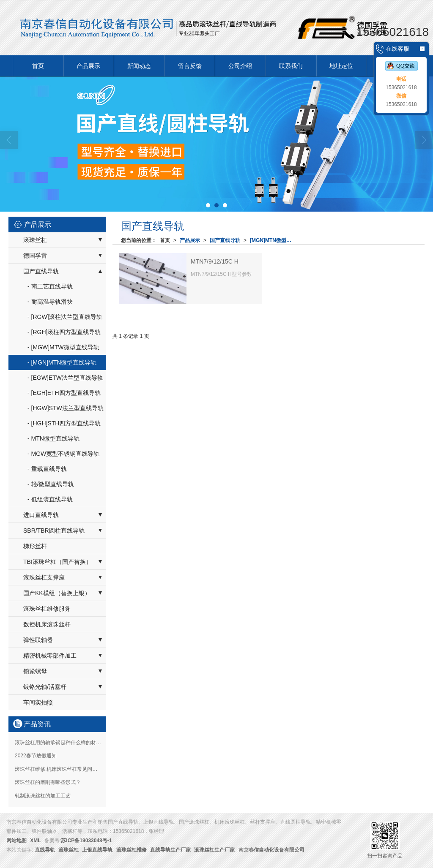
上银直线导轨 (97, 850)
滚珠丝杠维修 (132, 850)
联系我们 (291, 66)
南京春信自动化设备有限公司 (271, 850)
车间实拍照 (38, 702)
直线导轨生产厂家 (170, 850)
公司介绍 (240, 66)
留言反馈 (190, 66)
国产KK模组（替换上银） (57, 593)
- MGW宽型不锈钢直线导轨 (63, 454)
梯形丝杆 (35, 546)
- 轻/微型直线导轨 (51, 484)
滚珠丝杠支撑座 (44, 577)
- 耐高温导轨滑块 (50, 302)
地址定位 (341, 66)
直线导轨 (45, 850)
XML (35, 841)
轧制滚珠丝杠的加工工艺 (43, 796)
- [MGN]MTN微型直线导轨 (62, 362)
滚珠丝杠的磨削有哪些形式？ (48, 782)
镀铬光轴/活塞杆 (45, 687)
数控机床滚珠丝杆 (47, 624)
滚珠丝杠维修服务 (47, 609)
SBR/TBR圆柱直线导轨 (54, 531)
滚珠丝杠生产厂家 (214, 850)
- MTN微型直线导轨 (53, 438)
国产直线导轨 (225, 240)
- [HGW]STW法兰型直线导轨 (66, 408)
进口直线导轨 (41, 515)
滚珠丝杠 (35, 240)
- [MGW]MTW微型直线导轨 (63, 347)
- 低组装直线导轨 (50, 499)
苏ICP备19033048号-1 (86, 841)
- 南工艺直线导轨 (50, 286)
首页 (38, 66)
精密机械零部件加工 (50, 656)
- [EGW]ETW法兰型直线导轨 (65, 378)
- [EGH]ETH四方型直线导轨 (64, 393)
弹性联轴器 (38, 640)
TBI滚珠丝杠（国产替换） (58, 562)
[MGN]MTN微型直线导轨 (273, 240)
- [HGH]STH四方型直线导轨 (64, 423)
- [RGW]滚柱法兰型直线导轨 (65, 317)
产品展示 (88, 66)
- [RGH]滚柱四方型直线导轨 (64, 332)
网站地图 (16, 841)
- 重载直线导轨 (47, 469)
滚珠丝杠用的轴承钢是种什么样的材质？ (60, 743)
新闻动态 (139, 66)
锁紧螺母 (35, 671)
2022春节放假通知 (36, 756)
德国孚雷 (35, 256)
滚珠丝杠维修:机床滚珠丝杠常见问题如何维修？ (69, 769)
